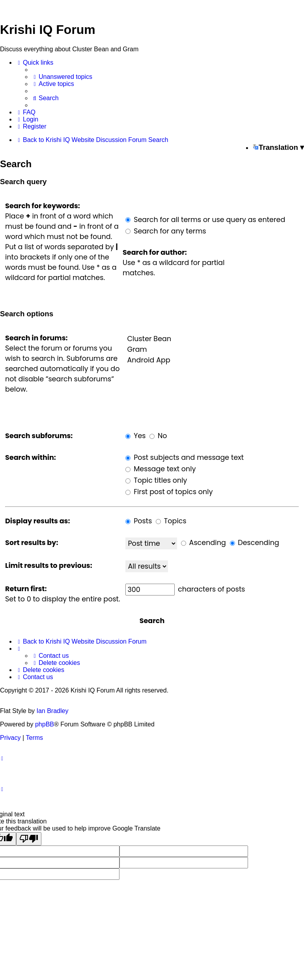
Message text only (160, 469)
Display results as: (37, 521)
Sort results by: (32, 543)
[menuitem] (62, 77)
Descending (255, 543)
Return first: (26, 589)
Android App (212, 360)
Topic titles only (156, 480)
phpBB (45, 724)
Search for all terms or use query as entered (205, 220)
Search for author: (155, 252)
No (158, 436)
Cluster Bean (212, 339)
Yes (135, 436)
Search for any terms (166, 231)
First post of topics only (169, 492)
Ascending (203, 543)
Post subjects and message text (185, 457)
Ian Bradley (52, 711)
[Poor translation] (29, 839)
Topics (171, 521)
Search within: (31, 457)
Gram (212, 350)
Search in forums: (36, 338)
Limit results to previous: (49, 566)
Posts (139, 521)
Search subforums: (39, 436)
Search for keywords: (43, 206)
